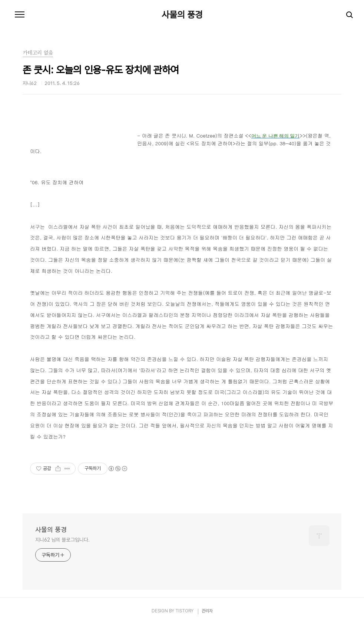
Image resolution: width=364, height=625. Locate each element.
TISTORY (184, 611)
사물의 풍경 (182, 15)
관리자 (207, 611)
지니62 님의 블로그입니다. (62, 540)
